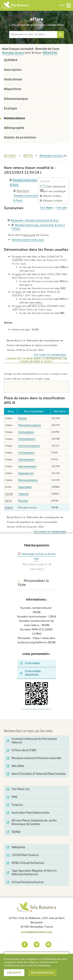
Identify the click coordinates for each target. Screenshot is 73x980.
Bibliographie (14, 128)
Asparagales (25, 487)
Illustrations (13, 79)
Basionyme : (35, 220)
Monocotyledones (28, 480)
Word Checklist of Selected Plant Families (36, 774)
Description (13, 70)
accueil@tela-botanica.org (36, 932)
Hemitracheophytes (29, 446)
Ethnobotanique (16, 99)
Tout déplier (47, 207)
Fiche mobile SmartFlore (30, 673)
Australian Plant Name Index (28, 813)
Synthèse (11, 60)
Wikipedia (16, 847)
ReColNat (15, 766)
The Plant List (18, 789)
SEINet (14, 832)
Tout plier (62, 207)
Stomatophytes (27, 439)
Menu (65, 5)
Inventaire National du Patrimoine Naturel (32, 741)
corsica (19, 53)
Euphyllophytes (27, 459)
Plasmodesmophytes (30, 425)
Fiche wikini (30, 663)
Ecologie (10, 108)
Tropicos (15, 805)
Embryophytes (26, 432)
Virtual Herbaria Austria (25, 882)
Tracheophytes (26, 452)
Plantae (22, 418)
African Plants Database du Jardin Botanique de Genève (32, 822)
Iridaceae (50, 53)
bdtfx (28, 156)
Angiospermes (26, 473)
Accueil (10, 156)
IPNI (12, 797)
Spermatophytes (27, 466)
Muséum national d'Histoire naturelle (34, 758)
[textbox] (33, 35)
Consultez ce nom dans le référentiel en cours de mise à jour (36, 360)
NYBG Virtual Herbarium (26, 863)
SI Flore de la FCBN (22, 750)
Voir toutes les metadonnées (50, 355)
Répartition (13, 89)
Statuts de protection (20, 137)
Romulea (8, 53)
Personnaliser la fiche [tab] (33, 583)
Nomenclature (14, 118)
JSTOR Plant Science (23, 855)
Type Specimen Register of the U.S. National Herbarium (32, 873)
